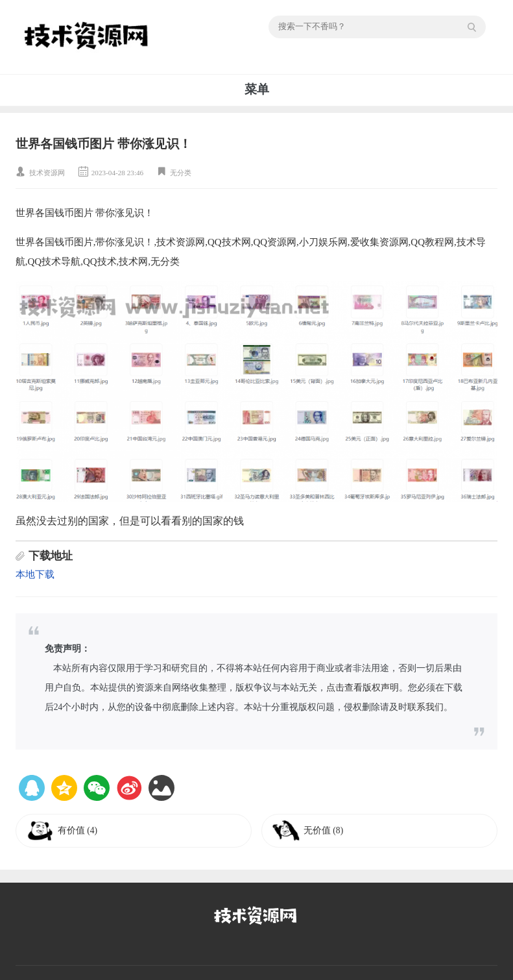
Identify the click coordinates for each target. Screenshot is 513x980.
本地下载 (35, 574)
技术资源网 (47, 173)
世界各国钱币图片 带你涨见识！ (103, 144)
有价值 (78, 830)
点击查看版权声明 (363, 688)
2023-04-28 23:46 (117, 173)
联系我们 (425, 707)
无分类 (181, 173)
